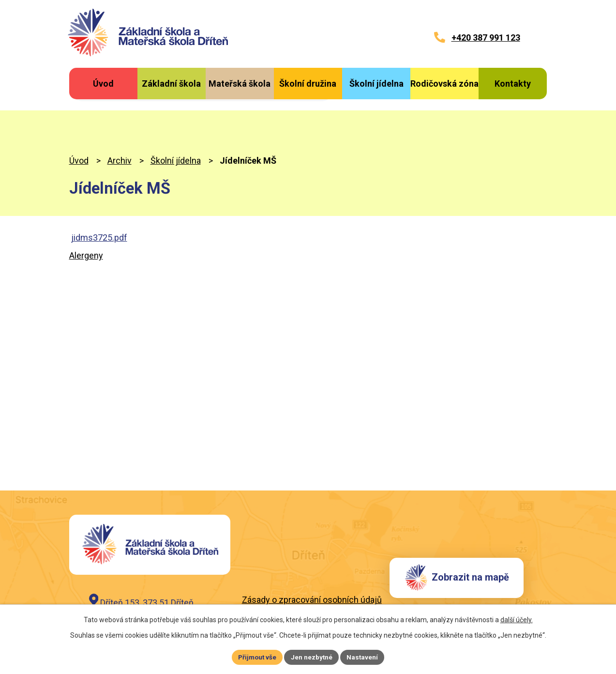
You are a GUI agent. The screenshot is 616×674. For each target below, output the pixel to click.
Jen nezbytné (312, 657)
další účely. (517, 619)
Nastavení (364, 657)
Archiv (120, 118)
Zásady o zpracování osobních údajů (312, 558)
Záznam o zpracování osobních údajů (314, 570)
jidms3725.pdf (99, 194)
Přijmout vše (256, 657)
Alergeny (86, 213)
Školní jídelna (176, 118)
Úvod (79, 118)
